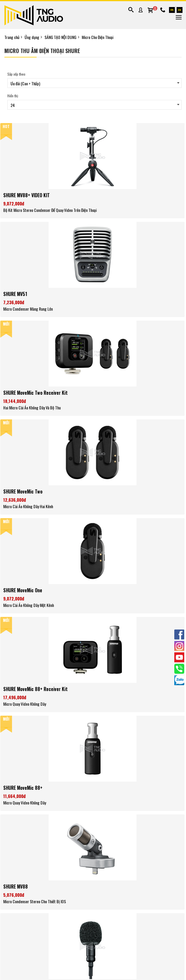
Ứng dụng (32, 37)
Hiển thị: (13, 96)
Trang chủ (12, 37)
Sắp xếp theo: (17, 74)
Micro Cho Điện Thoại (98, 37)
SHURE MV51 (15, 294)
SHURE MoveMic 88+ (23, 788)
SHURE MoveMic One (23, 590)
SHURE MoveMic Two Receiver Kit (35, 393)
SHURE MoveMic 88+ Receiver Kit (35, 689)
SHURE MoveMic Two (23, 491)
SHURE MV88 (16, 887)
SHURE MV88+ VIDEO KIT (27, 195)
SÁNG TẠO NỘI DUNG (60, 37)
